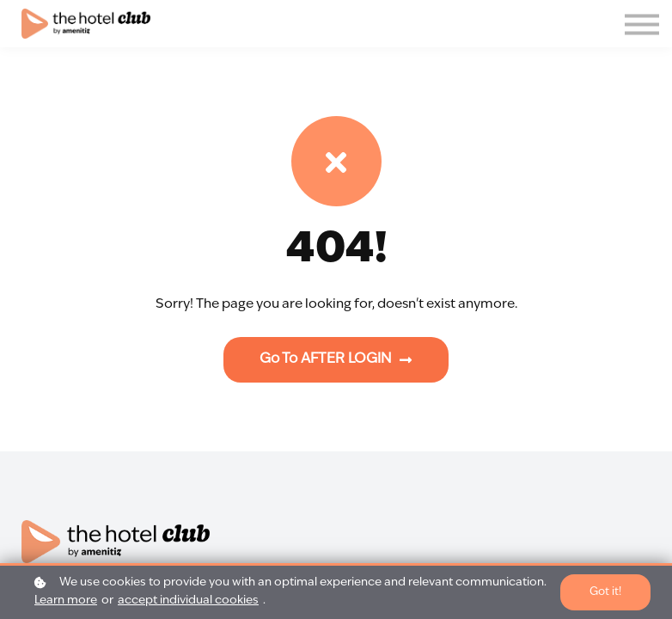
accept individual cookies (188, 601)
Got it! (605, 592)
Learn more (66, 601)
